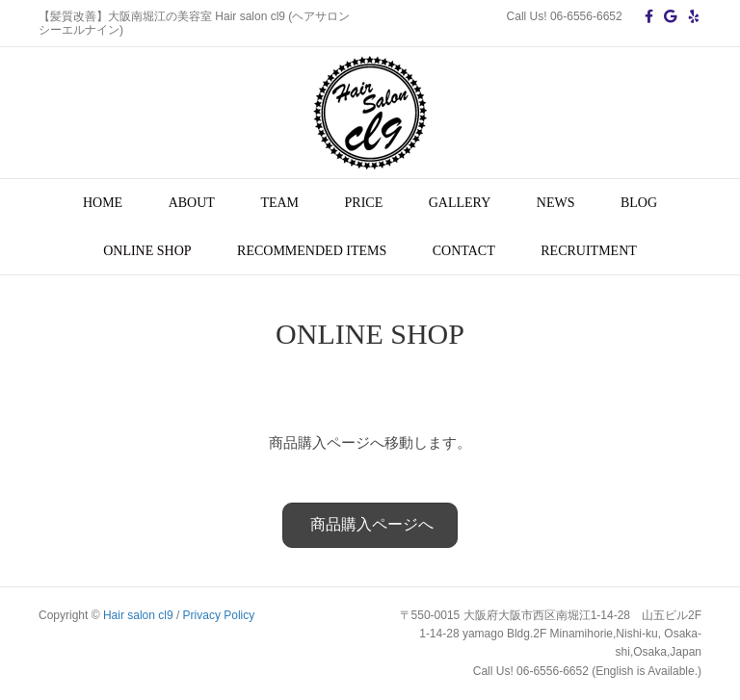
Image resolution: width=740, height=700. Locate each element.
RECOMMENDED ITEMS (312, 251)
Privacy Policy (219, 615)
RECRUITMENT (589, 251)
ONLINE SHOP (147, 251)
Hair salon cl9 (138, 615)
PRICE (364, 203)
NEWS (556, 203)
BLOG (639, 203)
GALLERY (460, 203)
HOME (103, 203)
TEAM (279, 203)
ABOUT (192, 203)
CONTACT (464, 251)
